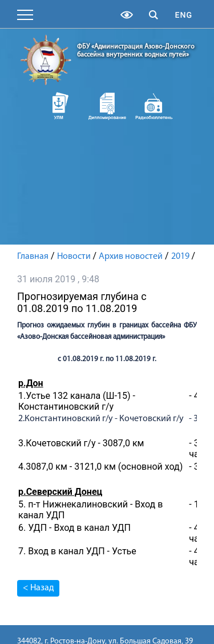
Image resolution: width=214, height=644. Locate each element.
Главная (33, 257)
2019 (180, 257)
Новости (74, 257)
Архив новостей (131, 257)
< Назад (38, 588)
